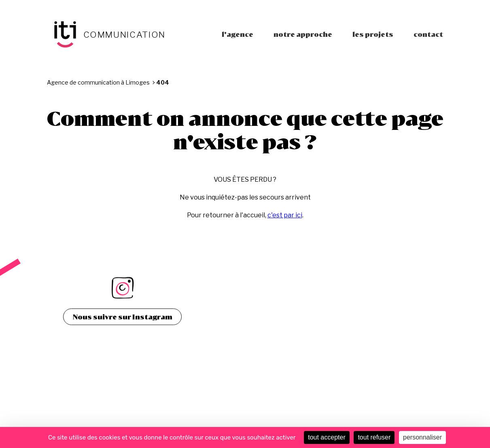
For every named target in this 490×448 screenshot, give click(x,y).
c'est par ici (285, 215)
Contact (428, 34)
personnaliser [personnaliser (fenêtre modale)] (422, 437)
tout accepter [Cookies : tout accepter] (327, 437)
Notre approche (303, 34)
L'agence (238, 34)
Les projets (373, 34)
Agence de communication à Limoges (98, 82)
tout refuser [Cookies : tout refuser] (374, 437)
